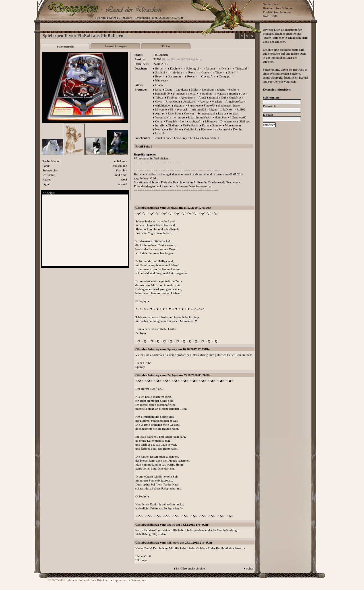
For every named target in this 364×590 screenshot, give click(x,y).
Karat (205, 125)
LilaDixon (227, 109)
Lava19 (160, 133)
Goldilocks (191, 129)
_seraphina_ (206, 93)
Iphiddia (177, 72)
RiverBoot (174, 113)
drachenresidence (229, 105)
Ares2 (202, 97)
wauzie (222, 93)
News (112, 18)
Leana (222, 113)
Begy (158, 76)
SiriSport (245, 121)
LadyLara (182, 89)
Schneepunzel (206, 113)
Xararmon (174, 76)
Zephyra (234, 89)
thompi (213, 97)
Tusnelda (171, 121)
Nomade (160, 129)
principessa (180, 93)
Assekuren (190, 101)
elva (193, 93)
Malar (195, 89)
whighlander (163, 105)
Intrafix (160, 125)
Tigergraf (241, 68)
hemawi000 (162, 93)
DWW (159, 85)
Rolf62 (241, 109)
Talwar (159, 97)
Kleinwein (208, 129)
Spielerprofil (65, 46)
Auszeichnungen (116, 46)
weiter (250, 568)
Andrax (160, 113)
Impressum (120, 580)
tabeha (221, 89)
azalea (171, 525)
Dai (224, 97)
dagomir (179, 105)
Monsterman (233, 125)
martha (234, 93)
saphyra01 (195, 121)
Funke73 (209, 105)
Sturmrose (194, 105)
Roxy (192, 72)
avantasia (182, 109)
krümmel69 (199, 109)
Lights (213, 109)
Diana (225, 68)
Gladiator (174, 125)
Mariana (217, 101)
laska (158, 89)
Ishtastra (160, 80)
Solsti (232, 72)
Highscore (126, 18)
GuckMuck (236, 97)
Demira (238, 129)
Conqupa (225, 76)
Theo (219, 72)
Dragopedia (143, 18)
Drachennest (228, 121)
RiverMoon (173, 101)
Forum (101, 18)
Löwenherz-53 (164, 109)
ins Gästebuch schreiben (191, 568)
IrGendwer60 (238, 117)
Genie (205, 72)
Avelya (204, 101)
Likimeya (211, 121)
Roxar (191, 76)
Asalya (233, 113)
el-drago (180, 117)
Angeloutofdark (235, 101)
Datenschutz (138, 580)
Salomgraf (193, 68)
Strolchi (160, 72)
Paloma (210, 68)
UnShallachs (191, 125)
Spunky (217, 125)
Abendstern (188, 97)
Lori (183, 121)
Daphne (175, 68)
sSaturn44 (224, 129)
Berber (159, 68)
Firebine (172, 97)
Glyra (159, 101)
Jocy (244, 93)
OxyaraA (207, 76)
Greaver (189, 113)
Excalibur (208, 89)
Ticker (166, 46)
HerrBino (175, 129)
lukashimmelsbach (200, 117)
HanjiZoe (221, 117)
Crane (169, 89)
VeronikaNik (163, 117)
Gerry (159, 121)
